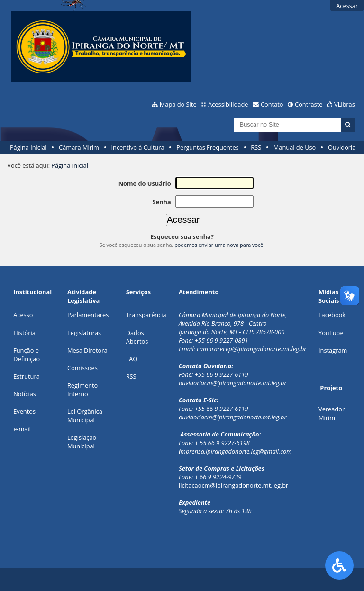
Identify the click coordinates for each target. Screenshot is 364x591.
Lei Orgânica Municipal (85, 416)
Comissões (82, 368)
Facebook (332, 315)
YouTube (331, 333)
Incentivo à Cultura (138, 147)
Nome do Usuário (145, 183)
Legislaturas (84, 333)
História (24, 333)
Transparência (146, 315)
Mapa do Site (178, 104)
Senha (161, 202)
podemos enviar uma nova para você (219, 245)
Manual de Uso (295, 147)
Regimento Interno (82, 390)
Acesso (23, 315)
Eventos (24, 411)
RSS (256, 147)
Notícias (25, 394)
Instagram (333, 350)
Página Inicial (28, 147)
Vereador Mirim (332, 413)
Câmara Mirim (79, 147)
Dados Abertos (137, 337)
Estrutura (27, 376)
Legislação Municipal (82, 442)
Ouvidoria (342, 147)
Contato (272, 104)
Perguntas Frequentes (207, 147)
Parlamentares (88, 315)
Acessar (347, 6)
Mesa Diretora (87, 350)
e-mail (22, 429)
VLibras (345, 104)
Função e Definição (27, 355)
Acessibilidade (228, 104)
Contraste (309, 104)
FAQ (132, 359)
